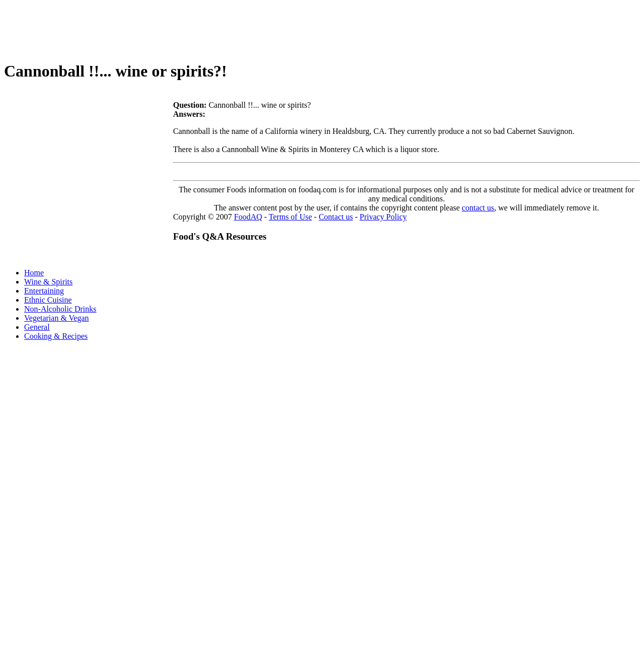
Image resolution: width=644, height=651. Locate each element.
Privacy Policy (383, 217)
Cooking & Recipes (56, 336)
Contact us (336, 217)
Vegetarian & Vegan (57, 318)
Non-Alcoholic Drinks (60, 309)
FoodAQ (248, 217)
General (37, 327)
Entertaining (44, 291)
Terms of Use (290, 217)
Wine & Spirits (48, 282)
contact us (478, 208)
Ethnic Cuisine (48, 300)
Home (34, 273)
